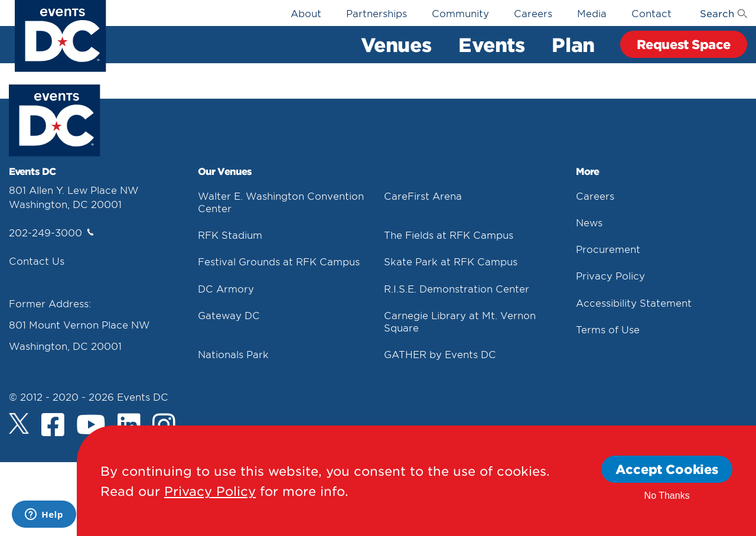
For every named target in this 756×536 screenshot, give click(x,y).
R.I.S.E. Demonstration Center (457, 288)
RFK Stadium (230, 235)
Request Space (684, 44)
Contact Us (37, 261)
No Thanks (667, 496)
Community (460, 13)
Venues (396, 44)
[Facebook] (53, 426)
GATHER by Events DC (440, 354)
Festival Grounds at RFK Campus (279, 261)
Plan (573, 44)
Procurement (608, 249)
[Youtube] (91, 426)
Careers (533, 13)
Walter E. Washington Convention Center (281, 202)
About (306, 13)
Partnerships (377, 13)
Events (491, 44)
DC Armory (226, 288)
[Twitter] (19, 423)
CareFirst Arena (423, 196)
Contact (651, 13)
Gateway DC (229, 315)
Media (592, 13)
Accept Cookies (667, 469)
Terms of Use (608, 329)
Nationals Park (233, 354)
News (589, 222)
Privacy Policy (610, 275)
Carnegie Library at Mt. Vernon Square (460, 321)
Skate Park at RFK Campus (451, 261)
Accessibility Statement (634, 303)
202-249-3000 (51, 232)
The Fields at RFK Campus (449, 235)
